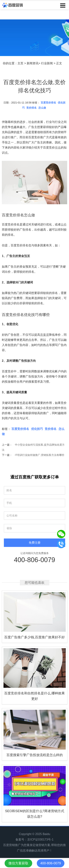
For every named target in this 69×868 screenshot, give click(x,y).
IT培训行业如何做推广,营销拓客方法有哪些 (40, 455)
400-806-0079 (34, 560)
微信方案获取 (18, 863)
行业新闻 (47, 63)
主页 (20, 63)
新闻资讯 (33, 63)
